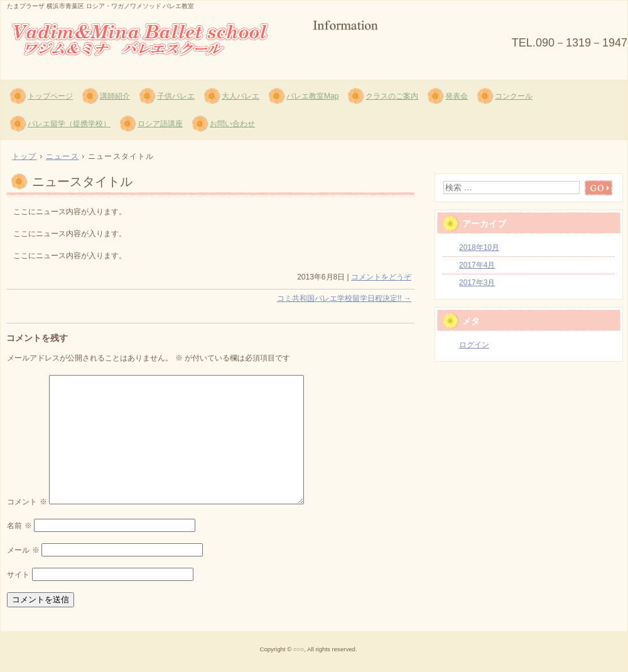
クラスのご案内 (392, 96)
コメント (27, 502)
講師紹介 (115, 96)
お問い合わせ (232, 124)
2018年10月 (479, 247)
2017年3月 (477, 283)
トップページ (50, 96)
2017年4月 (477, 265)
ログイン (474, 345)
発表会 (457, 96)
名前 (19, 526)
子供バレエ (176, 96)
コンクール (514, 96)
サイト (18, 575)
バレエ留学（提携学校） (69, 124)
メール (23, 550)
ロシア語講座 (160, 124)
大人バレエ (241, 96)
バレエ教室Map (312, 96)
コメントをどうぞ (381, 277)
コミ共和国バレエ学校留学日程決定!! (344, 298)
